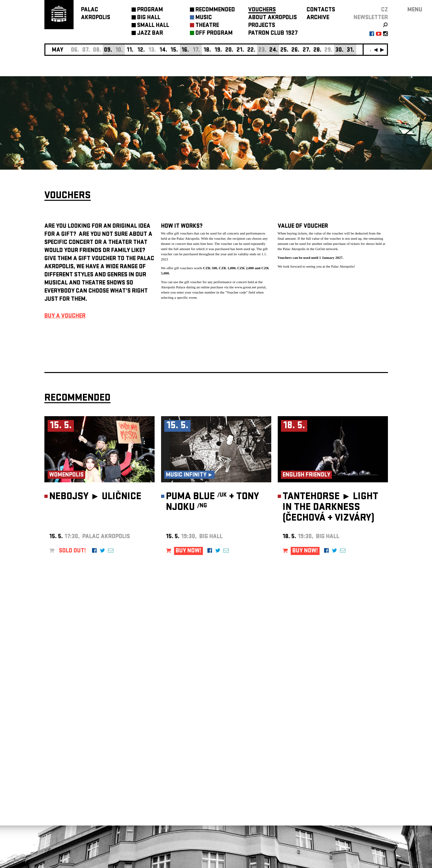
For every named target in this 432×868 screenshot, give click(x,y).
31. (350, 50)
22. (251, 50)
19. (218, 50)
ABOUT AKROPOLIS (273, 18)
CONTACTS (321, 10)
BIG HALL (149, 18)
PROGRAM (150, 10)
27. (307, 50)
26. (295, 50)
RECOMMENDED (215, 10)
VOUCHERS (262, 10)
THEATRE (207, 26)
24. (274, 50)
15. (174, 50)
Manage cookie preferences (69, 780)
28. (317, 50)
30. (339, 50)
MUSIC (204, 18)
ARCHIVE (318, 18)
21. (240, 50)
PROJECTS (262, 26)
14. (163, 50)
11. (130, 50)
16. (185, 50)
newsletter (371, 18)
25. (284, 50)
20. (229, 50)
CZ (385, 10)
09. (108, 50)
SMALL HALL (153, 26)
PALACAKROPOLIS (96, 14)
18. (207, 50)
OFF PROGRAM (214, 34)
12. (141, 50)
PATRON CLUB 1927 (273, 34)
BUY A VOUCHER (65, 316)
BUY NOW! (188, 551)
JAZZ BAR (150, 34)
